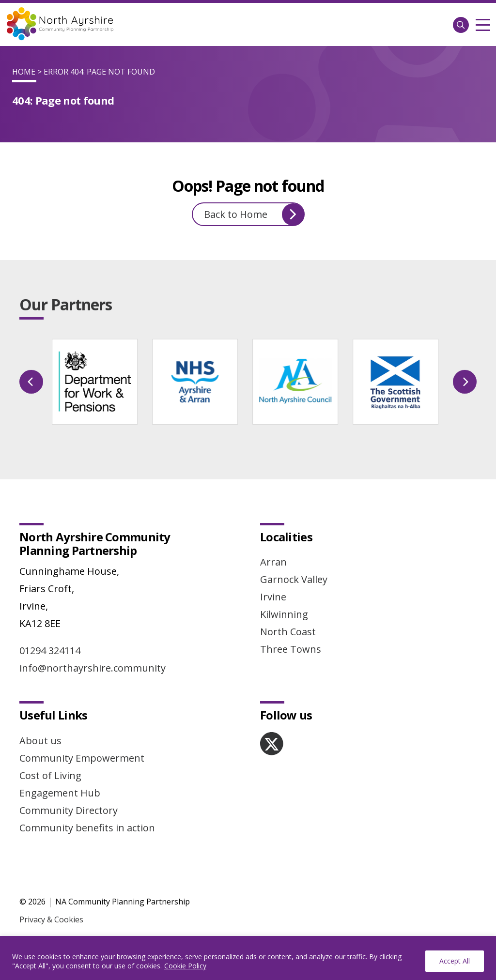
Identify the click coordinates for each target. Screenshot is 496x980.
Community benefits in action (87, 828)
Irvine (273, 597)
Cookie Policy (185, 966)
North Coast (288, 632)
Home (24, 72)
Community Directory (69, 810)
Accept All (455, 961)
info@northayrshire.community (93, 668)
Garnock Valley (294, 579)
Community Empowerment (82, 758)
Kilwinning (284, 614)
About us (40, 741)
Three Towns (291, 649)
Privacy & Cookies (51, 919)
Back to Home (254, 214)
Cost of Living (50, 775)
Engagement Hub (60, 793)
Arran (273, 562)
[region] (248, 958)
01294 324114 (50, 651)
